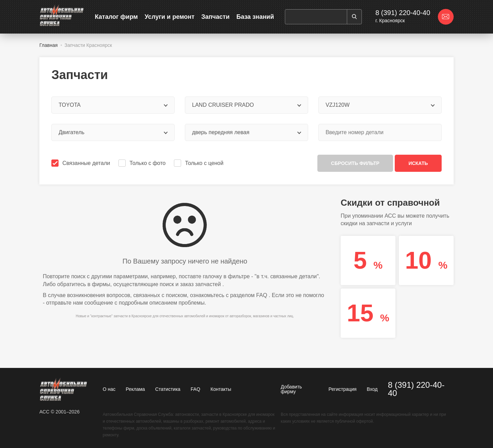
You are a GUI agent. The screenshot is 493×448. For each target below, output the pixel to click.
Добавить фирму (291, 389)
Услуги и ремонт (170, 17)
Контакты (221, 389)
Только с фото (143, 163)
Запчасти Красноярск (88, 45)
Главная (48, 45)
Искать (418, 163)
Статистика (168, 389)
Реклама (135, 389)
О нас (109, 389)
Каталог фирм (116, 17)
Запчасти (216, 17)
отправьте (59, 303)
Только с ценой (199, 163)
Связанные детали (81, 163)
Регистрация (343, 389)
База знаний (255, 17)
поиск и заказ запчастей (191, 284)
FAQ (262, 295)
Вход (372, 389)
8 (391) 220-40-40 (403, 13)
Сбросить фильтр (355, 163)
